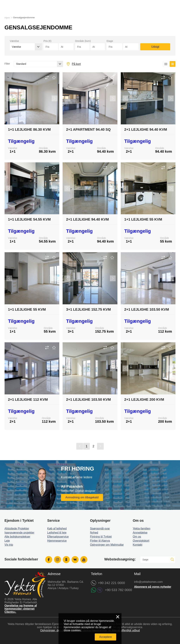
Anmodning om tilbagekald (82, 497)
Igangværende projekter (20, 533)
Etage (110, 41)
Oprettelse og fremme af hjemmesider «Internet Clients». (21, 609)
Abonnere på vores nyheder (153, 587)
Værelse (14, 41)
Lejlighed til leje (57, 533)
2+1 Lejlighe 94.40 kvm (146, 129)
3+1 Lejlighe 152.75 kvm (88, 309)
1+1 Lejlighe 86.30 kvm (29, 129)
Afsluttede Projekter (17, 529)
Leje (7, 541)
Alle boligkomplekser (17, 537)
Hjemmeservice (57, 541)
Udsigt (155, 47)
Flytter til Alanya (100, 541)
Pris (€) (47, 41)
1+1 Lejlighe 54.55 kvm (29, 219)
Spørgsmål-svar (100, 529)
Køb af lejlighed (57, 529)
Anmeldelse (140, 533)
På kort (76, 64)
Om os (137, 537)
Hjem (7, 18)
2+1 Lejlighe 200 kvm (144, 399)
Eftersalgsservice (58, 537)
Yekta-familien (142, 529)
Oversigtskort (141, 541)
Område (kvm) (83, 41)
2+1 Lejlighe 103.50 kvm (147, 309)
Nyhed (94, 533)
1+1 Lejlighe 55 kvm (143, 219)
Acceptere (105, 637)
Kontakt (137, 545)
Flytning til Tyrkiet (101, 537)
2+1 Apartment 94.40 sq (88, 129)
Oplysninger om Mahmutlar (107, 545)
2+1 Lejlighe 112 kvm (28, 399)
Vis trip (9, 545)
